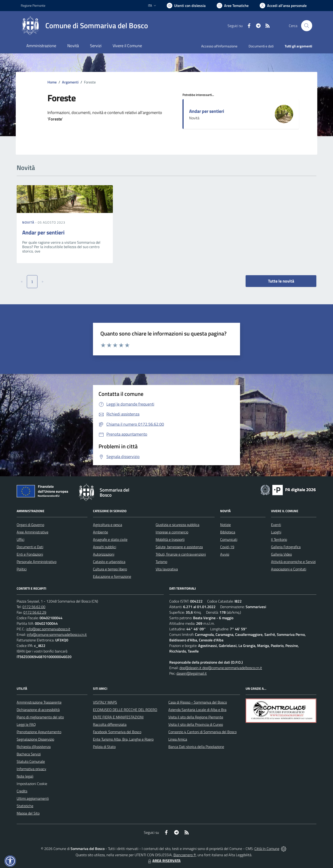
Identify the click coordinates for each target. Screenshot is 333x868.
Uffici (20, 539)
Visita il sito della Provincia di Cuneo (196, 724)
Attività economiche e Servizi (293, 562)
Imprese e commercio (172, 532)
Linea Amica (178, 739)
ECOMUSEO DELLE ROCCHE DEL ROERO (125, 710)
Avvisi (225, 554)
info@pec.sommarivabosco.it (48, 629)
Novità (29, 222)
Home (52, 82)
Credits (22, 791)
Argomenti (70, 82)
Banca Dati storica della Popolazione (196, 747)
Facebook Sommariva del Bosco (117, 732)
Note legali (25, 776)
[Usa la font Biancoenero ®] (186, 6)
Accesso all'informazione (219, 46)
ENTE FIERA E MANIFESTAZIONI (118, 717)
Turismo (161, 562)
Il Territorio (279, 539)
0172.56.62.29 (35, 612)
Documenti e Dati (30, 547)
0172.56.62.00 (34, 607)
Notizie (225, 525)
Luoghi (276, 532)
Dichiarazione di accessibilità (38, 710)
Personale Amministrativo (37, 562)
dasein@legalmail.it (192, 673)
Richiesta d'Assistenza (34, 747)
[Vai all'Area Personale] (283, 6)
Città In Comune (267, 849)
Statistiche (25, 806)
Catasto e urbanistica (109, 562)
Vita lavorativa (167, 569)
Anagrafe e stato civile (110, 539)
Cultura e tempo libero (110, 569)
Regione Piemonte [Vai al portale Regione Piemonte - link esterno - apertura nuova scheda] (33, 5)
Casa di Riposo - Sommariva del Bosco (198, 702)
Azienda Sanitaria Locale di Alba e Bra (197, 710)
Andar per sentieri (207, 111)
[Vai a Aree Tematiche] (233, 6)
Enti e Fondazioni (30, 554)
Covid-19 (227, 547)
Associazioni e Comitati (289, 569)
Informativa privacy (31, 769)
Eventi (276, 525)
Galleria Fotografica (286, 547)
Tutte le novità (281, 281)
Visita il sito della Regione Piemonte (196, 717)
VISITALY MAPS (105, 702)
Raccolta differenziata (110, 724)
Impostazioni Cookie (32, 784)
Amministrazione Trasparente (39, 702)
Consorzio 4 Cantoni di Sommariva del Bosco (202, 732)
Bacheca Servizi (29, 754)
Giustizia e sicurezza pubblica (177, 525)
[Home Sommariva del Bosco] (84, 26)
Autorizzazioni (104, 554)
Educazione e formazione (112, 576)
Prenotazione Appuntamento (39, 732)
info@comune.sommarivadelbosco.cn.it (57, 634)
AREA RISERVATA (164, 861)
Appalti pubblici (105, 547)
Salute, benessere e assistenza (179, 547)
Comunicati (229, 539)
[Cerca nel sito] (307, 26)
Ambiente (100, 532)
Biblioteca (228, 532)
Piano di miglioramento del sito (40, 717)
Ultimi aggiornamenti (33, 798)
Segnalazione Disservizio (35, 739)
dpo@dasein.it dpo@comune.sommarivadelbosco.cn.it (221, 668)
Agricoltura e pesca (108, 525)
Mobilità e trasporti (170, 539)
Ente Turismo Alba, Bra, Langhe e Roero (123, 739)
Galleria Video (281, 554)
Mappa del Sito (28, 813)
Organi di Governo (30, 525)
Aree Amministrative (32, 532)
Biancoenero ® (185, 855)
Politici (22, 569)
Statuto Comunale (31, 761)
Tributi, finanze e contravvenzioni (181, 554)
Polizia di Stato (104, 747)
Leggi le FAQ (26, 724)
